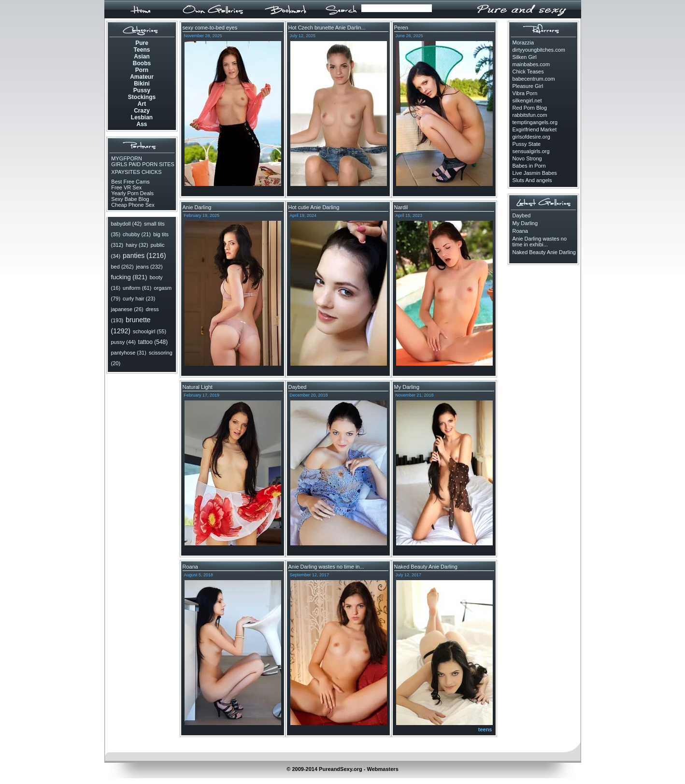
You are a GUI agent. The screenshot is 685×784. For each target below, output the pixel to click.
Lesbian (142, 117)
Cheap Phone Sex (133, 205)
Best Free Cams (130, 182)
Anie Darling (197, 207)
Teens (142, 50)
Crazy (142, 111)
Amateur (142, 77)
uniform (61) (137, 288)
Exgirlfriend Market (535, 129)
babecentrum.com (534, 79)
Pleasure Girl (528, 86)
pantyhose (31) (129, 353)
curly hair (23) (139, 299)
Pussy (142, 90)
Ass (142, 124)
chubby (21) (137, 234)
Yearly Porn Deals (132, 193)
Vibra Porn (525, 93)
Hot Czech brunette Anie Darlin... (327, 28)
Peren (401, 28)
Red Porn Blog (530, 108)
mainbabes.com (531, 64)
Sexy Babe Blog (130, 199)
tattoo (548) (153, 342)
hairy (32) (137, 245)
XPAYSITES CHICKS (136, 172)
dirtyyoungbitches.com (539, 50)
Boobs (142, 63)
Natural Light (198, 387)
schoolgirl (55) (150, 331)
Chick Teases (528, 71)
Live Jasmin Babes (535, 173)
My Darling (407, 387)
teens (485, 729)
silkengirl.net (527, 100)
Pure (142, 43)
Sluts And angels (532, 180)
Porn (142, 70)
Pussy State (527, 144)
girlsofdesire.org (531, 137)
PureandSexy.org (341, 769)
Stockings (142, 97)
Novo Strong (527, 158)
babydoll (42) (127, 224)
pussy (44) (123, 342)
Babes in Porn (529, 166)
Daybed (298, 387)
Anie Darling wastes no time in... (326, 567)
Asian (142, 57)
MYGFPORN (127, 158)
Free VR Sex (126, 187)
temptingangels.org (535, 122)
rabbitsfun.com (530, 115)
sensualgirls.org (531, 151)
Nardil (401, 207)
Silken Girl (525, 57)
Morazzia (523, 43)
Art (142, 104)
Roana (190, 567)
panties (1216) (144, 256)
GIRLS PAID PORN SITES (143, 164)
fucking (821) (129, 277)
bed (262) (122, 267)
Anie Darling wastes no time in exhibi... (540, 242)
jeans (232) (150, 267)
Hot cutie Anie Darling (314, 207)
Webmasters (383, 769)
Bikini (142, 84)
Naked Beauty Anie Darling (426, 567)
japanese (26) (127, 309)
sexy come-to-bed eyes (210, 28)
